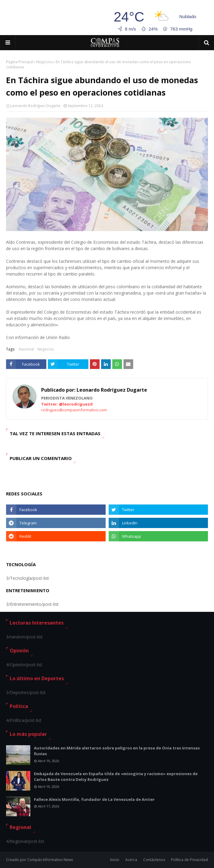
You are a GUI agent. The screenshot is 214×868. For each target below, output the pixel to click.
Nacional (26, 349)
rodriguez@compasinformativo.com (74, 410)
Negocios (44, 62)
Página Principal (20, 62)
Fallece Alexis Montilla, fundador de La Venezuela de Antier (94, 799)
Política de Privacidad (189, 860)
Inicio (115, 860)
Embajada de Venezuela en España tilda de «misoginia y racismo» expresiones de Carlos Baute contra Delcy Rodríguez (116, 777)
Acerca (131, 860)
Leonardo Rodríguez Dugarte (35, 106)
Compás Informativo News (50, 860)
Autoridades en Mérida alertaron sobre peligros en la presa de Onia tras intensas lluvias (117, 751)
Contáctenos (154, 860)
